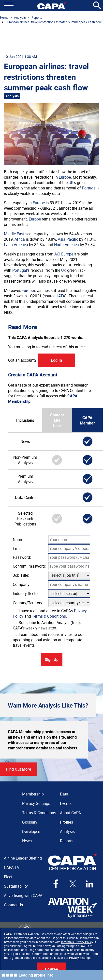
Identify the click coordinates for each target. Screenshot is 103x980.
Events (66, 803)
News (27, 841)
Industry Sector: (26, 593)
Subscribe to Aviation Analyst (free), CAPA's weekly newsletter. (47, 625)
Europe (65, 177)
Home (4, 17)
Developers (32, 831)
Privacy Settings (80, 958)
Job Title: (21, 575)
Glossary (30, 822)
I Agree (51, 969)
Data (64, 794)
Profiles (66, 822)
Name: (18, 540)
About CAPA (70, 813)
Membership (33, 794)
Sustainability (16, 886)
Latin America (16, 245)
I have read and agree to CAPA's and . (50, 613)
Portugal (89, 188)
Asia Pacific (68, 239)
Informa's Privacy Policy (77, 942)
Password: (22, 557)
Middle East (14, 234)
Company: (22, 584)
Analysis (20, 17)
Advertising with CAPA (23, 896)
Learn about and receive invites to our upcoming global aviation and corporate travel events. (48, 640)
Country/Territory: (28, 603)
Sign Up (52, 659)
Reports (37, 17)
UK (71, 183)
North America (66, 245)
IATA (61, 296)
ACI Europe (64, 254)
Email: (18, 548)
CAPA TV (12, 867)
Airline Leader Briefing (23, 858)
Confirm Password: (29, 566)
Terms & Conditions (49, 616)
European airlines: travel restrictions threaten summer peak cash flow (54, 22)
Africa (20, 239)
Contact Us (13, 905)
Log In (56, 360)
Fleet (8, 877)
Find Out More (19, 769)
